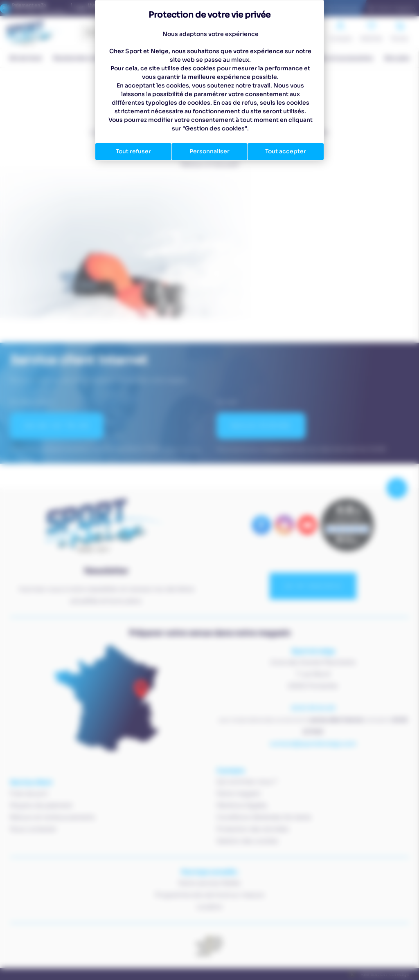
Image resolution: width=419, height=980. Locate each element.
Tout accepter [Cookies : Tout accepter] (286, 151)
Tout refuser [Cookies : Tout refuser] (133, 151)
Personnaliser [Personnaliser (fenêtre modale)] (209, 151)
